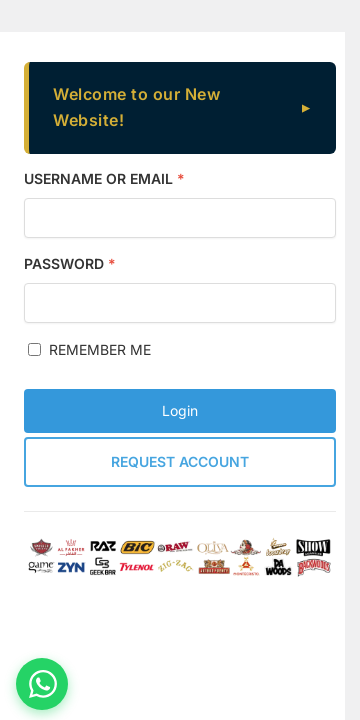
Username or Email (104, 178)
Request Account (180, 461)
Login (180, 410)
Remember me (89, 349)
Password (70, 263)
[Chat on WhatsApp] (42, 684)
